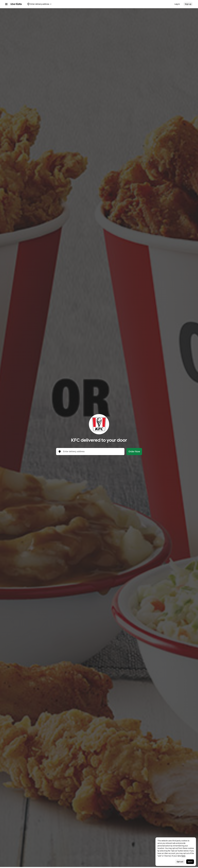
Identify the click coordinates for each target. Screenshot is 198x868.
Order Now (134, 451)
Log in (177, 4)
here (183, 856)
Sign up (188, 4)
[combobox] (92, 452)
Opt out (180, 862)
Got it (190, 862)
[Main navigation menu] (6, 4)
